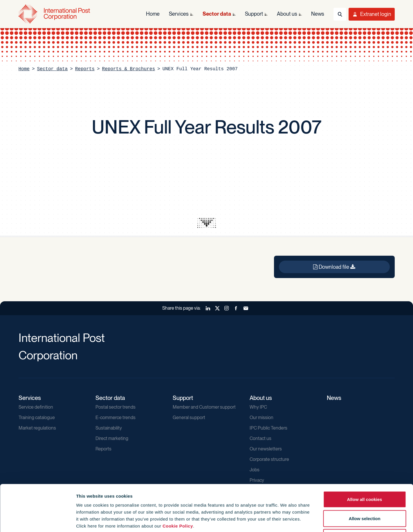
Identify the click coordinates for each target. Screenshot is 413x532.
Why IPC (258, 407)
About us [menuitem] (287, 14)
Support (183, 398)
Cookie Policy (178, 483)
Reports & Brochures (129, 69)
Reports (85, 69)
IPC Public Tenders (268, 428)
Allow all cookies (365, 456)
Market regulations (37, 428)
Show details (314, 521)
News (334, 398)
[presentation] (207, 223)
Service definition (36, 407)
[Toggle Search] (340, 14)
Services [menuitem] (179, 14)
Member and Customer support (204, 407)
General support (189, 418)
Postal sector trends (116, 407)
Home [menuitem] (153, 14)
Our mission (261, 418)
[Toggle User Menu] (372, 14)
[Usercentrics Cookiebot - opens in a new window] (38, 521)
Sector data (53, 69)
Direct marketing (112, 438)
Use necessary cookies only (365, 494)
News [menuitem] (318, 14)
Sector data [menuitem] (217, 14)
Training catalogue (37, 418)
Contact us (260, 438)
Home (24, 69)
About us (261, 398)
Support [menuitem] (254, 14)
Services (30, 398)
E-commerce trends (116, 418)
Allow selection (364, 475)
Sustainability (109, 428)
